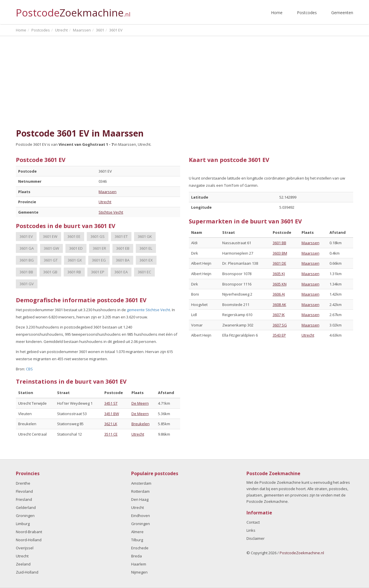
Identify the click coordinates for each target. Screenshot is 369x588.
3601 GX (75, 260)
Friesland (24, 499)
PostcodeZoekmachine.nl (302, 553)
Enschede (140, 548)
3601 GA (27, 248)
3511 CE (111, 434)
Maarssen (108, 192)
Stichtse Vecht (111, 212)
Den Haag (140, 499)
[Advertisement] (184, 82)
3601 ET (121, 236)
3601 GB (50, 272)
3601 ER (99, 248)
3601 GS (98, 236)
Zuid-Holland (27, 572)
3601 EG (99, 260)
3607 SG (280, 325)
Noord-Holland (29, 540)
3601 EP (98, 272)
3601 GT (51, 260)
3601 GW (51, 248)
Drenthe (23, 483)
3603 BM (280, 253)
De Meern (140, 403)
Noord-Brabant (29, 532)
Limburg (23, 524)
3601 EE (74, 236)
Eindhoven (141, 516)
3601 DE (279, 263)
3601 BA (123, 260)
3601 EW (50, 236)
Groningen (25, 516)
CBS (29, 369)
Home (277, 13)
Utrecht (105, 202)
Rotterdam (140, 491)
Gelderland (26, 507)
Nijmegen (139, 572)
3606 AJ (279, 294)
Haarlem (139, 564)
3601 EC (144, 272)
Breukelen (141, 424)
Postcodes (307, 13)
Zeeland (23, 564)
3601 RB (74, 272)
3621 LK (111, 424)
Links (251, 530)
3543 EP (279, 335)
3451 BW (112, 414)
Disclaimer (256, 538)
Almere (137, 532)
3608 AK (279, 305)
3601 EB (123, 248)
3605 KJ (279, 274)
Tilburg (137, 540)
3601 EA (121, 272)
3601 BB (26, 272)
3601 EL (146, 248)
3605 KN (280, 284)
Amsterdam (141, 483)
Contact (253, 522)
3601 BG (27, 260)
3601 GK (145, 236)
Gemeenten (342, 13)
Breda (137, 556)
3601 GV (27, 284)
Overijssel (25, 548)
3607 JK (279, 315)
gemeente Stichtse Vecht (148, 310)
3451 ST (111, 403)
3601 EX (146, 260)
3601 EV (26, 236)
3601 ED (76, 248)
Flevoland (24, 491)
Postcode (73, 10)
